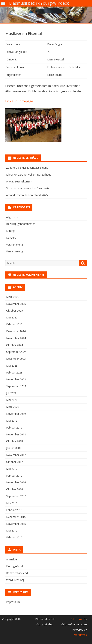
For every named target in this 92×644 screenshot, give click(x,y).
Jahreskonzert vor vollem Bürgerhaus (29, 175)
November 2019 (16, 414)
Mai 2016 (12, 503)
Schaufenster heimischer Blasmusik (28, 188)
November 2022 (16, 379)
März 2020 (13, 407)
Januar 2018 (13, 448)
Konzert (11, 238)
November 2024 (16, 338)
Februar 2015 (14, 537)
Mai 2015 (12, 530)
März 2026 (13, 297)
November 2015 (16, 524)
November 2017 (16, 455)
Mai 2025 (12, 317)
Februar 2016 (14, 510)
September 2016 (16, 496)
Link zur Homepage (19, 101)
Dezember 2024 (16, 331)
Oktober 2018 (15, 441)
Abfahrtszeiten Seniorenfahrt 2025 (27, 195)
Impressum (13, 602)
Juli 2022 (11, 393)
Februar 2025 (14, 324)
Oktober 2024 (15, 345)
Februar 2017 (14, 476)
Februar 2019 (14, 427)
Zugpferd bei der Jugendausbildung (27, 168)
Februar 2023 (14, 372)
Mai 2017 (12, 469)
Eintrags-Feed (15, 566)
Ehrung (10, 231)
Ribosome (77, 619)
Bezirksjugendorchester (21, 224)
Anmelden (12, 559)
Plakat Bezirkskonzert (19, 181)
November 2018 (16, 434)
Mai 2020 (12, 400)
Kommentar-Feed (17, 573)
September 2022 (16, 386)
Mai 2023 (12, 366)
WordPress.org (15, 580)
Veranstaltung (15, 244)
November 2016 (16, 482)
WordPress (80, 635)
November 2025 (16, 304)
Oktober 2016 (15, 489)
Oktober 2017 (15, 462)
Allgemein (12, 217)
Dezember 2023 (16, 359)
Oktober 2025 (15, 311)
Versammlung (15, 251)
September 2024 (16, 352)
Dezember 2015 (16, 517)
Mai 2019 (12, 421)
